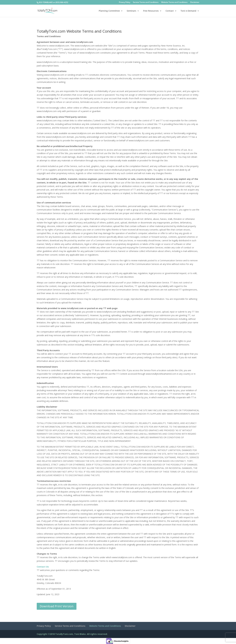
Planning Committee (109, 11)
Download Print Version (57, 606)
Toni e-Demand (188, 11)
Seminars (131, 11)
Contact (170, 11)
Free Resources (151, 11)
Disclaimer (195, 2)
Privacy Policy (125, 2)
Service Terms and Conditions (146, 2)
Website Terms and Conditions (174, 2)
